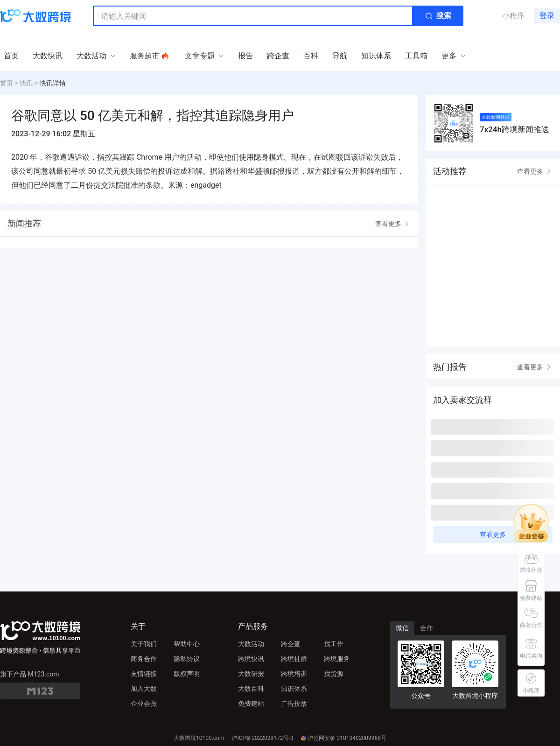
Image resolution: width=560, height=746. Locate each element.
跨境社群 (294, 659)
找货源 (334, 674)
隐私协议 (187, 659)
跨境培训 (294, 674)
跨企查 (291, 644)
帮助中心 (187, 644)
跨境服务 (337, 659)
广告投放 (294, 704)
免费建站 (251, 704)
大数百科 (251, 689)
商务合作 (144, 659)
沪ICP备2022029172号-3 (262, 738)
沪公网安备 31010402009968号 (344, 738)
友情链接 (144, 674)
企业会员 (144, 704)
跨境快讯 (251, 659)
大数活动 (251, 644)
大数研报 (251, 674)
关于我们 (144, 644)
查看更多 (393, 224)
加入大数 (144, 689)
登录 (547, 16)
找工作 (334, 644)
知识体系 (294, 689)
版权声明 (187, 674)
